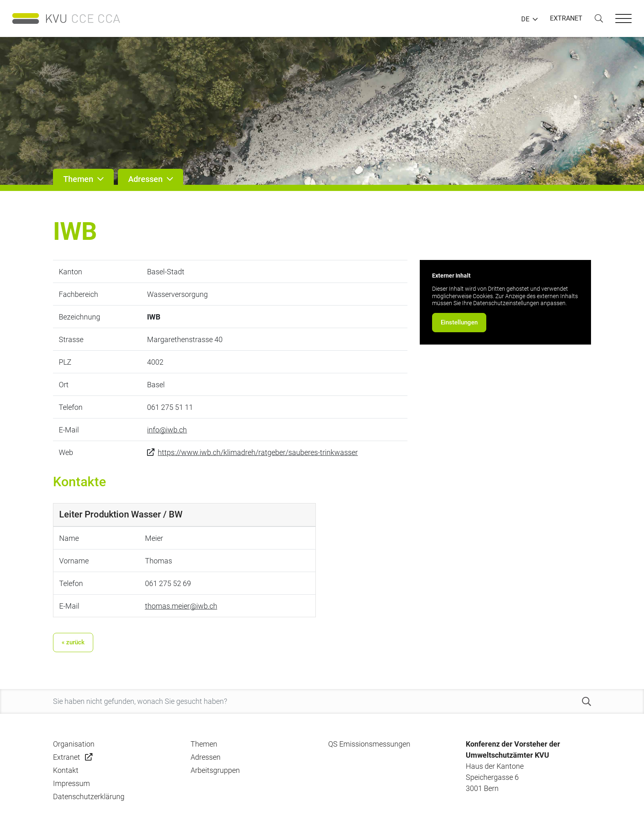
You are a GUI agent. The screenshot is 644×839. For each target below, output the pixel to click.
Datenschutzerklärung (89, 796)
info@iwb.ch (167, 430)
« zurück (73, 642)
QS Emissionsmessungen (369, 744)
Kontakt (66, 770)
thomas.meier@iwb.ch (181, 606)
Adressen (206, 757)
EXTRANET (566, 18)
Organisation (74, 744)
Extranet (67, 757)
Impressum (71, 783)
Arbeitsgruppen (215, 770)
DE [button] (525, 19)
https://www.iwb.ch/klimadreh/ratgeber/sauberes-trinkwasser (258, 452)
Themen (204, 744)
